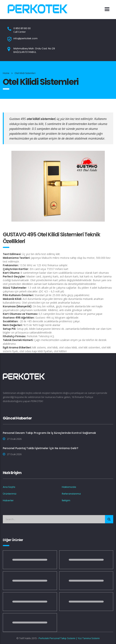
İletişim (66, 501)
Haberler (8, 501)
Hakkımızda (69, 487)
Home (6, 73)
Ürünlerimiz (10, 494)
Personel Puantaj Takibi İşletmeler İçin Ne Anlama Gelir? (41, 448)
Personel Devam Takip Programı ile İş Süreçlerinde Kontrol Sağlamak (49, 433)
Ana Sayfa (9, 487)
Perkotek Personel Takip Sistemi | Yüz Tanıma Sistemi (69, 638)
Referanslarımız (71, 494)
